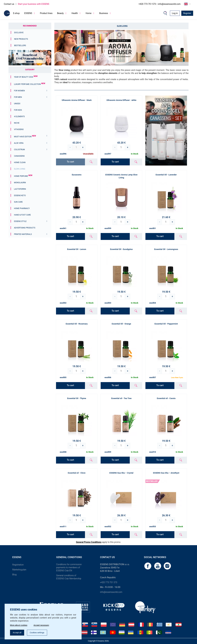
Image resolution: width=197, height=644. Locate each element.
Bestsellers (20, 45)
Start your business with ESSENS (34, 4)
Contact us (9, 4)
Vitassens (19, 129)
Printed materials (23, 234)
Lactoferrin (20, 189)
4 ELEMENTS (19, 117)
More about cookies (19, 624)
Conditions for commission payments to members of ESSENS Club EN (69, 567)
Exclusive (19, 33)
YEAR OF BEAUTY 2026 (26, 77)
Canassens (19, 156)
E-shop (16, 13)
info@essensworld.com (169, 4)
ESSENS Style (20, 221)
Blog (14, 575)
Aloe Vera (19, 143)
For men (18, 97)
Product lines (46, 13)
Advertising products (25, 228)
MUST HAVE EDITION (25, 137)
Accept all (18, 632)
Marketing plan (19, 570)
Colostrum (19, 150)
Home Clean (20, 162)
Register (187, 13)
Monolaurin (20, 183)
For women (19, 91)
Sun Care (18, 202)
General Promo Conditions (89, 542)
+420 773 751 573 (147, 4)
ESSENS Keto (20, 196)
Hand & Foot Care (22, 215)
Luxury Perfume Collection (30, 84)
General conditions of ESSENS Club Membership (69, 577)
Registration (18, 565)
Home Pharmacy (22, 208)
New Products (21, 39)
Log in (175, 13)
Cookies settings (40, 632)
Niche (17, 123)
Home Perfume (23, 176)
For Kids (18, 110)
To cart (115, 162)
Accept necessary (44, 624)
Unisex (17, 104)
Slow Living (20, 169)
